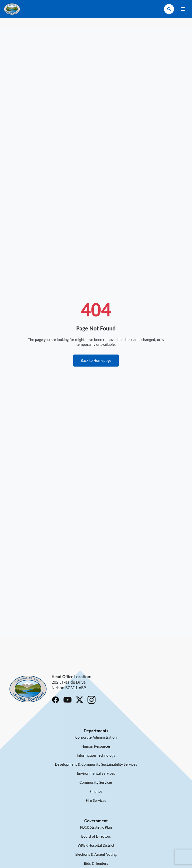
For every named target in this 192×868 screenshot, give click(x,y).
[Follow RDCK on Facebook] (55, 700)
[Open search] (169, 9)
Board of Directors (96, 836)
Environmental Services (96, 773)
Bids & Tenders (96, 863)
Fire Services (96, 800)
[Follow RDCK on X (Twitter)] (79, 700)
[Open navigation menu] (183, 9)
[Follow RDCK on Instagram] (91, 700)
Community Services (96, 782)
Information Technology (96, 755)
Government (96, 821)
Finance (96, 791)
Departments (96, 731)
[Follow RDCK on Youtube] (67, 700)
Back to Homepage (96, 360)
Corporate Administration (96, 737)
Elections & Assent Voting (96, 854)
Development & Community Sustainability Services (96, 764)
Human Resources (96, 746)
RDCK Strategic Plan (96, 827)
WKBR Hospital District (96, 845)
